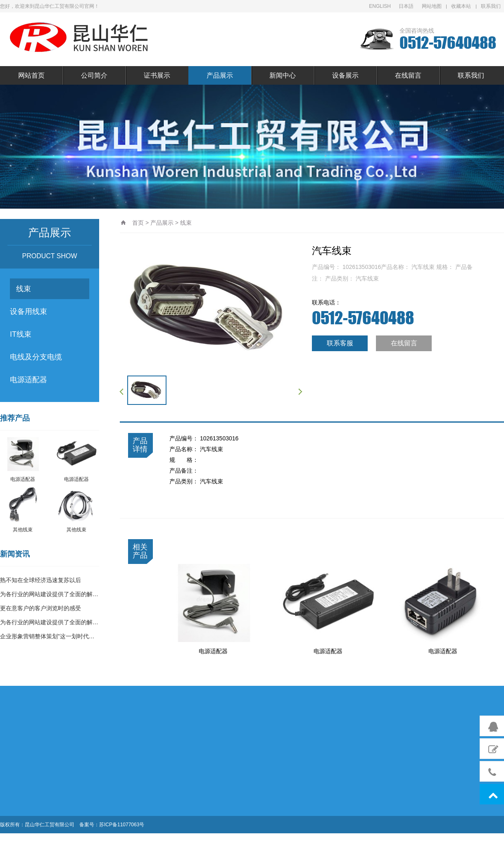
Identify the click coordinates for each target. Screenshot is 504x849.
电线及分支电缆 (36, 357)
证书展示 (157, 75)
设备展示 (345, 75)
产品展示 (220, 75)
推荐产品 (15, 418)
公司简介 (94, 75)
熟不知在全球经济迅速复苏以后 (40, 580)
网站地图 (432, 6)
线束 (24, 289)
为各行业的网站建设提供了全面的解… (49, 594)
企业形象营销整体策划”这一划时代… (47, 636)
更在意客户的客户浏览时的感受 (40, 608)
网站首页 (31, 75)
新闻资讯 (15, 554)
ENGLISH (380, 6)
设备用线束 (29, 312)
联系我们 (491, 6)
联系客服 (340, 343)
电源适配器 (29, 380)
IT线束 (21, 334)
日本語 (406, 6)
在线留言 (408, 75)
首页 (138, 223)
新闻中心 (283, 75)
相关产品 (140, 551)
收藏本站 (461, 6)
